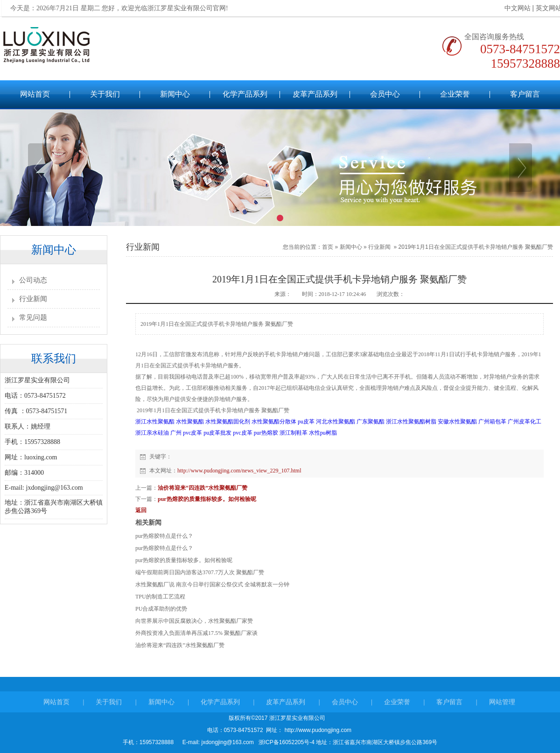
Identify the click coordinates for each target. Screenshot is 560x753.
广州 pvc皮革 (186, 433)
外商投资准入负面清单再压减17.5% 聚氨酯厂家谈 (196, 633)
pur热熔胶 (266, 433)
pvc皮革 (242, 433)
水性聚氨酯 (190, 422)
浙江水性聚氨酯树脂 (411, 422)
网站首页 (35, 94)
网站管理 (502, 706)
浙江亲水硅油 (152, 433)
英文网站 (545, 8)
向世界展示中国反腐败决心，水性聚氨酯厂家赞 (194, 621)
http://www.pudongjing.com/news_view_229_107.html (239, 471)
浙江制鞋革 (294, 433)
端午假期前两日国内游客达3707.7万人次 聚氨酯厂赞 (200, 572)
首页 (328, 247)
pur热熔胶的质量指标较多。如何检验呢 (207, 499)
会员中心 (385, 94)
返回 (141, 510)
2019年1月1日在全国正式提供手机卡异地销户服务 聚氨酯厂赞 (476, 247)
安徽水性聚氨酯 (457, 422)
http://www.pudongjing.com (317, 730)
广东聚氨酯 (371, 422)
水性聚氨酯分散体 (274, 422)
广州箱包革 (492, 422)
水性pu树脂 (323, 433)
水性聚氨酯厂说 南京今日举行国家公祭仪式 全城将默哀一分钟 (212, 584)
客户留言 (525, 94)
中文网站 (513, 8)
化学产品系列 (245, 94)
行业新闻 (33, 299)
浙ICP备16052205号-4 (286, 742)
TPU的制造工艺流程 (160, 597)
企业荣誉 (455, 94)
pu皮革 (306, 422)
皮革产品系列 (315, 94)
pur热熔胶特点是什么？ (164, 536)
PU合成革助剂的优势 (161, 609)
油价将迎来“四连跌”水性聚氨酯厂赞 (203, 488)
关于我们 (105, 94)
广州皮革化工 (525, 422)
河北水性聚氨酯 (336, 422)
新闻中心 (175, 94)
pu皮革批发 (217, 433)
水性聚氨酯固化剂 (228, 422)
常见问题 (33, 317)
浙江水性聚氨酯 (155, 422)
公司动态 (33, 280)
